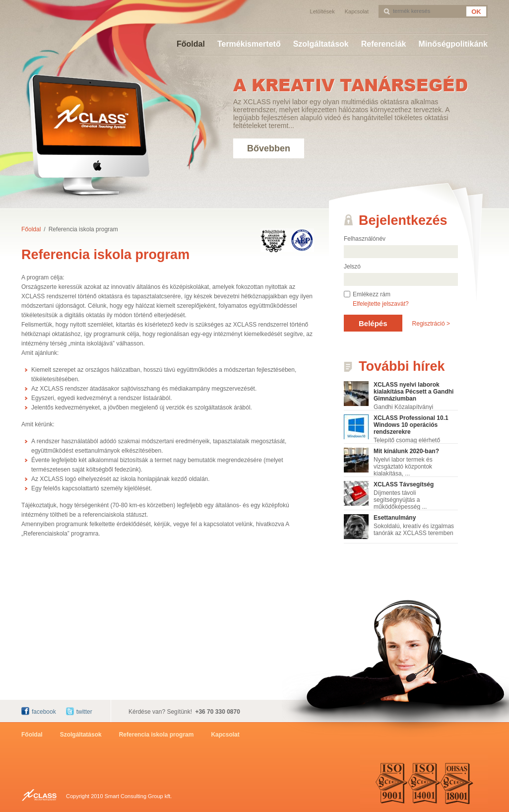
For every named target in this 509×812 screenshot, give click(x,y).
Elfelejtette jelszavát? (381, 304)
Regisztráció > (431, 324)
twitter (84, 712)
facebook (44, 712)
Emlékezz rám (372, 294)
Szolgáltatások (321, 44)
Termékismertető (249, 44)
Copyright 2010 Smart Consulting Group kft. (119, 796)
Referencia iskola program (83, 229)
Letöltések (322, 11)
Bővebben (269, 148)
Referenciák (384, 44)
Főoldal (191, 44)
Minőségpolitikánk (453, 44)
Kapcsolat (357, 11)
